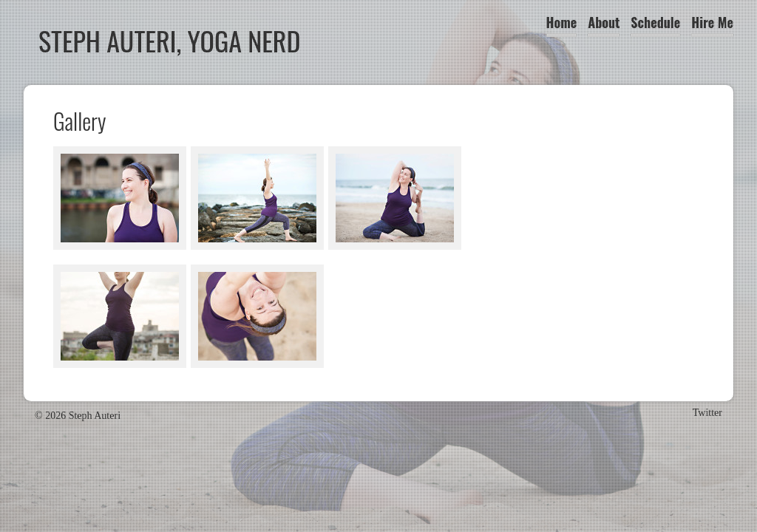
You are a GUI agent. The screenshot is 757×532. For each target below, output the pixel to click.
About (604, 22)
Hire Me (712, 22)
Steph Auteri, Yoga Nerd (170, 40)
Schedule (655, 22)
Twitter (707, 413)
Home (562, 22)
